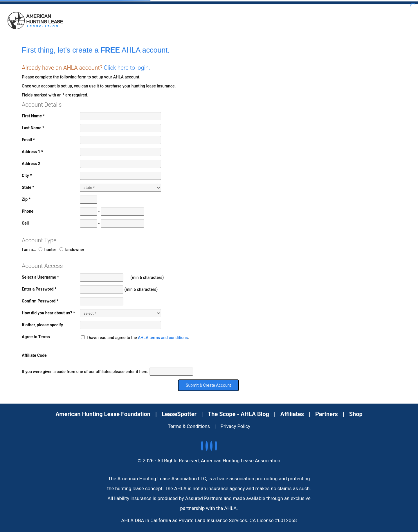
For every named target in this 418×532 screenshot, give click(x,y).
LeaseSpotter (179, 414)
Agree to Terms (36, 337)
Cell (25, 223)
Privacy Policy (236, 426)
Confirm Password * (40, 301)
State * (28, 187)
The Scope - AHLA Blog (238, 414)
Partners (327, 414)
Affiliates (292, 414)
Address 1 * (32, 152)
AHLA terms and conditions (163, 338)
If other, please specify (42, 325)
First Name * (33, 116)
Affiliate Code (34, 355)
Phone (28, 211)
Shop (356, 414)
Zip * (26, 199)
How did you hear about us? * (48, 313)
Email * (28, 140)
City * (27, 175)
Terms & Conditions (189, 426)
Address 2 (31, 164)
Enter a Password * (39, 289)
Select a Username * (40, 277)
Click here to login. (127, 68)
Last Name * (33, 128)
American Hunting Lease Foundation (103, 414)
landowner (72, 250)
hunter (47, 250)
